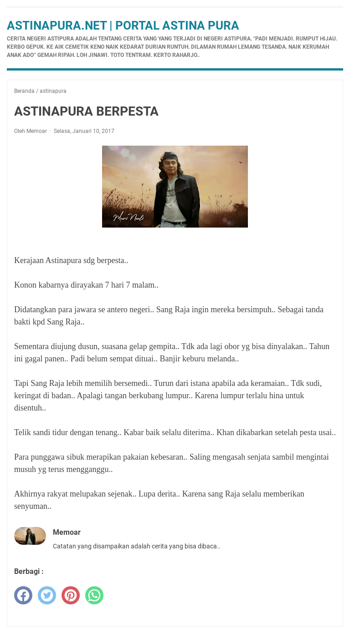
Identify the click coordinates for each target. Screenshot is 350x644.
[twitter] (47, 595)
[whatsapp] (94, 595)
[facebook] (23, 595)
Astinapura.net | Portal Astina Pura (123, 25)
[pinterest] (71, 595)
